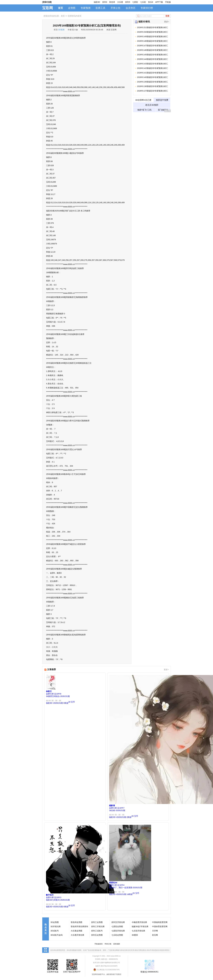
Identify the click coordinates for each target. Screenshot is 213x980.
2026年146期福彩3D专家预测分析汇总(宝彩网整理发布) (152, 51)
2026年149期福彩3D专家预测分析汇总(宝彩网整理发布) (152, 37)
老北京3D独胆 (152, 105)
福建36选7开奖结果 (140, 926)
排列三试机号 (97, 931)
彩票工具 (100, 8)
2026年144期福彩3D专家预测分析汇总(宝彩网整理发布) (152, 60)
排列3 (105, 2)
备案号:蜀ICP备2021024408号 (106, 966)
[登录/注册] (47, 2)
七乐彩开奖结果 (138, 931)
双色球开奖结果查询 (79, 926)
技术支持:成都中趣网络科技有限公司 (106, 963)
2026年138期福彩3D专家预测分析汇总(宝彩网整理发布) (152, 87)
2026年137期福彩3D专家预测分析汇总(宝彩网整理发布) (152, 91)
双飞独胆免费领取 (163, 110)
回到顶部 (117, 944)
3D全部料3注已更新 (143, 101)
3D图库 (135, 935)
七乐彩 (143, 2)
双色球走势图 (77, 922)
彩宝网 (155, 935)
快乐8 (151, 2)
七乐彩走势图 (117, 935)
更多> (167, 22)
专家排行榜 (147, 8)
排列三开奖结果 (98, 926)
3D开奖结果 (56, 926)
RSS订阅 (108, 944)
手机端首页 (99, 944)
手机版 (168, 2)
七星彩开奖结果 (118, 931)
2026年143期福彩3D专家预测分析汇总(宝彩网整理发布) (152, 64)
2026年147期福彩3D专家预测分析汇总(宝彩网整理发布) (152, 46)
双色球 (112, 2)
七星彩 (135, 2)
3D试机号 (55, 931)
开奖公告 (116, 8)
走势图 (72, 8)
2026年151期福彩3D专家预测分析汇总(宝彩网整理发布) (152, 28)
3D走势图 (55, 922)
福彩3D (97, 2)
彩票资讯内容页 (75, 16)
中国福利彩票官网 (160, 922)
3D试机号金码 (57, 935)
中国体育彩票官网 (160, 926)
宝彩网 (48, 8)
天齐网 (155, 931)
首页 (61, 8)
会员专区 (131, 8)
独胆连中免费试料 (162, 101)
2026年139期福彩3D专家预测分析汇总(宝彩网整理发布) (152, 82)
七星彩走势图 (117, 926)
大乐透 (120, 2)
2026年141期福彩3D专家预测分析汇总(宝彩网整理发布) (152, 73)
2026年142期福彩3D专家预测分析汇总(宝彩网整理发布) (152, 69)
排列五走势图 (97, 935)
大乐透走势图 (77, 931)
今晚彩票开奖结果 (139, 922)
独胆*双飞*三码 (144, 110)
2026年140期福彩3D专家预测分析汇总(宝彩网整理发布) (152, 78)
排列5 (128, 2)
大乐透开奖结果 (77, 935)
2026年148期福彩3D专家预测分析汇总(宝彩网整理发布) (152, 42)
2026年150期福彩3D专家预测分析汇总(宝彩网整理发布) (152, 32)
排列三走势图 (97, 922)
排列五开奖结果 (118, 922)
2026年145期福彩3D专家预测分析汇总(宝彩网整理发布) (152, 55)
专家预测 (86, 8)
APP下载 (159, 2)
